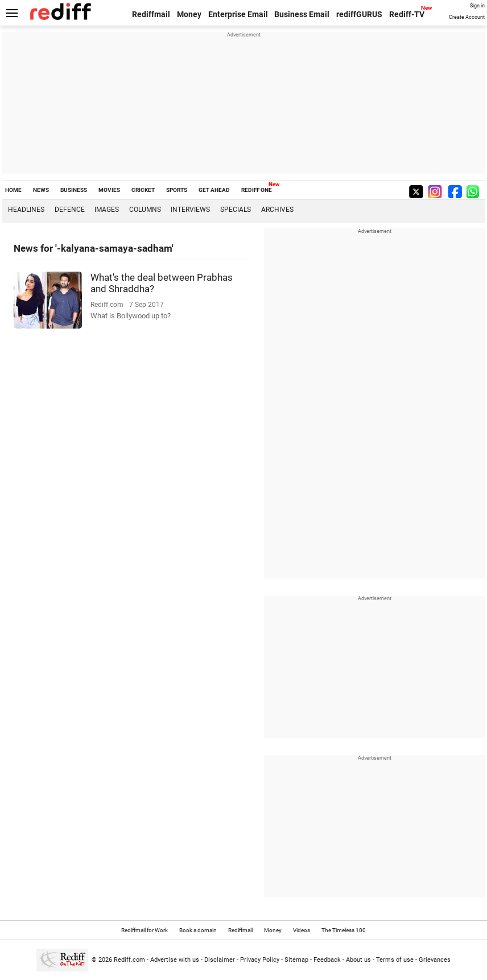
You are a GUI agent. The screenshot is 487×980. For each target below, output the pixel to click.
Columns (145, 210)
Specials (236, 210)
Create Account (467, 17)
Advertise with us (175, 960)
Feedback (327, 960)
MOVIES (109, 190)
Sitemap (296, 960)
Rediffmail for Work (145, 930)
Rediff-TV (407, 14)
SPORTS (177, 190)
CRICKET (143, 190)
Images (107, 210)
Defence (70, 210)
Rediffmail (151, 14)
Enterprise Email (238, 14)
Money (189, 14)
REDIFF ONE (257, 190)
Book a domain (198, 930)
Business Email (302, 14)
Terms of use (395, 960)
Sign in (477, 6)
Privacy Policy (260, 960)
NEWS (41, 190)
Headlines (26, 210)
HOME (13, 190)
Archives (277, 210)
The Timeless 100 (344, 930)
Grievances (435, 960)
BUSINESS (74, 190)
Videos (302, 930)
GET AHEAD (214, 190)
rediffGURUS (359, 14)
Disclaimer (220, 960)
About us (358, 960)
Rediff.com (129, 960)
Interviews (190, 210)
